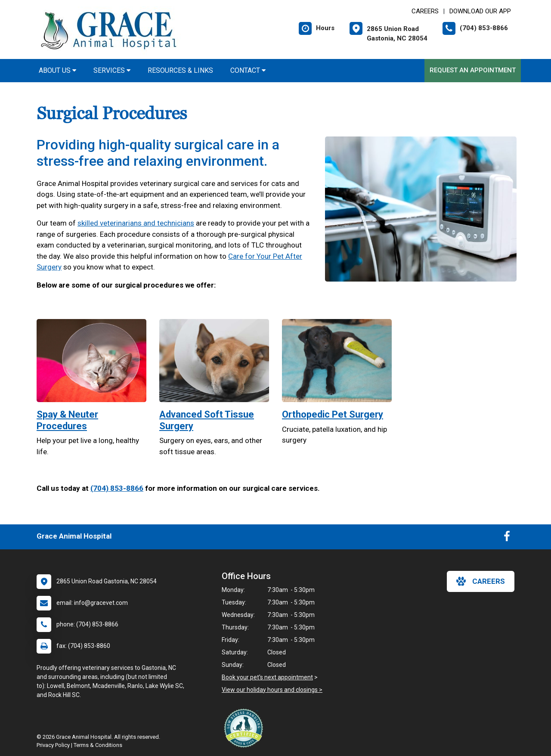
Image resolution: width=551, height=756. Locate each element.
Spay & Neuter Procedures (67, 420)
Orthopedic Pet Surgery (333, 414)
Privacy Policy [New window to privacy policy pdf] (53, 745)
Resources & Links (180, 70)
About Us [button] (57, 70)
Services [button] (112, 70)
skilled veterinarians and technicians (136, 223)
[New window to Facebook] (507, 538)
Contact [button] (248, 70)
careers (481, 581)
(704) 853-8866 (117, 488)
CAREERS (425, 11)
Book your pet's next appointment (267, 677)
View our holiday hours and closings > (272, 690)
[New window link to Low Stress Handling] (245, 728)
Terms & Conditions (98, 745)
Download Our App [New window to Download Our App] (480, 11)
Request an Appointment (473, 70)
